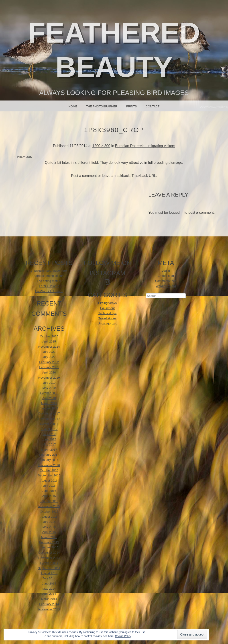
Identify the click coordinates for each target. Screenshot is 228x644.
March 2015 (49, 537)
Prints (132, 106)
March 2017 (49, 450)
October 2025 (49, 336)
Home (73, 106)
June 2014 (49, 583)
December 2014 (49, 553)
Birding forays (107, 303)
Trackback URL (144, 176)
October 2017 (49, 424)
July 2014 (49, 578)
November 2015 (49, 506)
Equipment (107, 308)
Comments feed (166, 281)
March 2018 (49, 403)
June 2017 (49, 439)
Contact (153, 106)
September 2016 (49, 475)
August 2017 (49, 429)
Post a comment (84, 176)
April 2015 (49, 532)
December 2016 (49, 465)
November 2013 (49, 609)
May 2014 (49, 589)
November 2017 (49, 419)
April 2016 (49, 496)
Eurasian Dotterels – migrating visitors (145, 146)
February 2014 (49, 604)
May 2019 (49, 388)
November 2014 (49, 558)
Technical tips (108, 313)
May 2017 (49, 444)
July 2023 (49, 352)
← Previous (23, 157)
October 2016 (49, 470)
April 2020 (49, 372)
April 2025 (49, 341)
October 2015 (49, 512)
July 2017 (49, 434)
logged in (176, 212)
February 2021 (49, 367)
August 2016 (49, 481)
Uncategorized (108, 323)
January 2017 (49, 460)
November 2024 (49, 347)
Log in (166, 271)
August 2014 (49, 573)
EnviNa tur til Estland (49, 291)
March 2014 (49, 599)
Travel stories (107, 318)
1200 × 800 (101, 146)
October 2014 (49, 563)
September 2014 (49, 568)
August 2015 (49, 517)
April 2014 (49, 594)
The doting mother (49, 281)
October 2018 (49, 393)
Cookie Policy (123, 636)
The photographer (102, 106)
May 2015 (49, 527)
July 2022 (49, 357)
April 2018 (49, 398)
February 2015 (49, 542)
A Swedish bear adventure (49, 271)
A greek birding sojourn (49, 276)
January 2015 (49, 547)
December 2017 (49, 413)
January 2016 (49, 501)
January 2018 (49, 408)
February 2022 (49, 362)
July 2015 (49, 522)
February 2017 (49, 455)
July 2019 (49, 383)
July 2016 (49, 486)
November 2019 (49, 378)
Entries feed (166, 276)
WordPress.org (166, 286)
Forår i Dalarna (49, 286)
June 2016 (49, 491)
